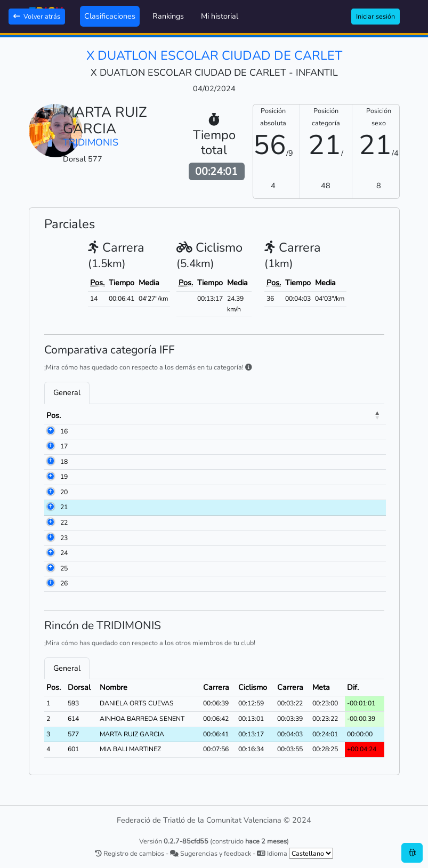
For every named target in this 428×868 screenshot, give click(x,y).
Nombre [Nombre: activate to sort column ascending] (128, 415)
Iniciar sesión (375, 16)
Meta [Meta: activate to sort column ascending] (366, 415)
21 (64, 507)
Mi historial (220, 16)
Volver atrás (37, 16)
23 (64, 538)
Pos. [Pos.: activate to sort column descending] (54, 415)
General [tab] (67, 392)
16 (64, 431)
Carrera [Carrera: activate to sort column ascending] (329, 415)
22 (64, 523)
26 (64, 583)
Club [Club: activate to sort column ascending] (229, 415)
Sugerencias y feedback (211, 853)
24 (64, 553)
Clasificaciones (110, 16)
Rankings (168, 16)
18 (64, 462)
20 (64, 492)
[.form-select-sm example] (311, 853)
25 (64, 568)
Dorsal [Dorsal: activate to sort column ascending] (88, 415)
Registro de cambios (130, 853)
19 (64, 477)
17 (64, 446)
